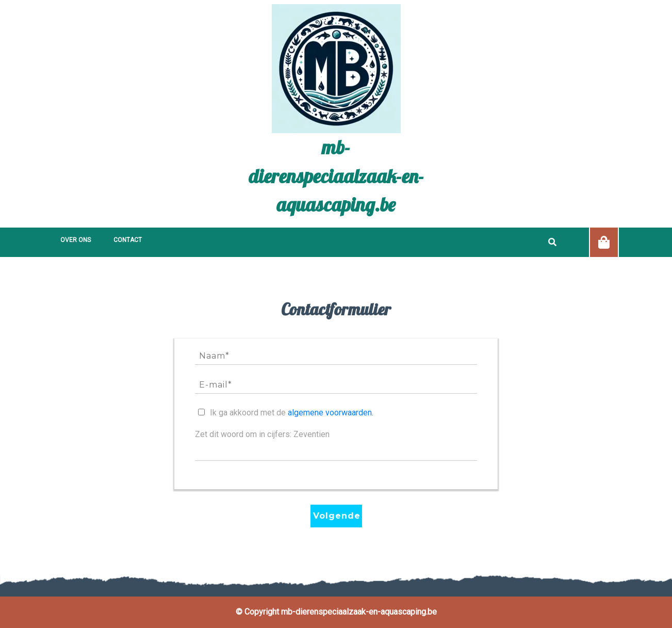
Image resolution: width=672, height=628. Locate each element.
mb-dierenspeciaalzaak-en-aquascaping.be (336, 176)
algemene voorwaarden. (331, 413)
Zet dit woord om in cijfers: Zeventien (262, 434)
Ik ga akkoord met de (292, 413)
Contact (128, 240)
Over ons (76, 240)
